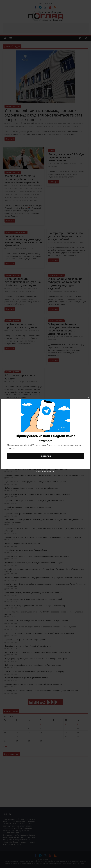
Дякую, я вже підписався (45, 471)
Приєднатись (45, 456)
